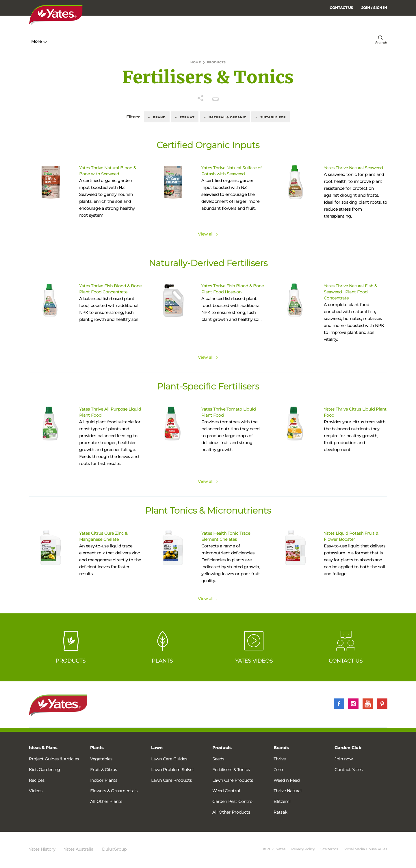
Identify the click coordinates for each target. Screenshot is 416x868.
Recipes (37, 780)
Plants (97, 748)
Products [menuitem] (101, 41)
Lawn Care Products (171, 780)
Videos (36, 791)
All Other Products (231, 812)
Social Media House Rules (365, 849)
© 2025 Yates (274, 849)
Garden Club (348, 748)
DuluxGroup (114, 849)
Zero (278, 770)
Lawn (157, 748)
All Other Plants (106, 801)
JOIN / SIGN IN (374, 8)
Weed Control (226, 791)
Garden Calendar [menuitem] (266, 41)
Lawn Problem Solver (173, 770)
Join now (344, 759)
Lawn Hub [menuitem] (179, 41)
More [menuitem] (297, 41)
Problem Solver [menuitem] (221, 41)
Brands (281, 748)
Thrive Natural (288, 791)
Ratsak (280, 812)
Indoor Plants (104, 780)
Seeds (218, 759)
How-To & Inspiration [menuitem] (55, 41)
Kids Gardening (44, 770)
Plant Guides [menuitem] (140, 41)
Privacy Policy (303, 849)
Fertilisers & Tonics (231, 770)
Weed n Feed (287, 780)
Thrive (280, 759)
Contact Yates (349, 770)
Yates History (42, 849)
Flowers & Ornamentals (114, 791)
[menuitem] (374, 8)
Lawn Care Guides (169, 759)
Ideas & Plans (43, 748)
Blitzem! (282, 801)
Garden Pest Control (233, 801)
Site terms (329, 849)
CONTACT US (341, 8)
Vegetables (101, 759)
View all (208, 234)
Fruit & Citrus (104, 770)
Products (222, 748)
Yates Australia (79, 849)
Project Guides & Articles (54, 759)
